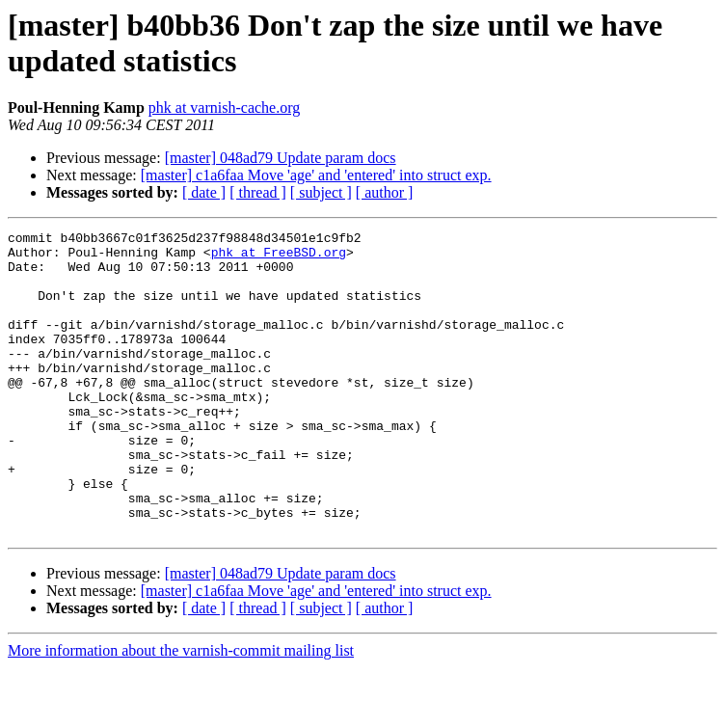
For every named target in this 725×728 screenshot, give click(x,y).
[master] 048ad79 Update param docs (281, 158)
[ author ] (385, 192)
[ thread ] (258, 192)
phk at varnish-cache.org (224, 108)
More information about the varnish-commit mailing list (181, 711)
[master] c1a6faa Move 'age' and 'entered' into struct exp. (316, 175)
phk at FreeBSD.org (279, 257)
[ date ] (204, 192)
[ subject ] (321, 192)
